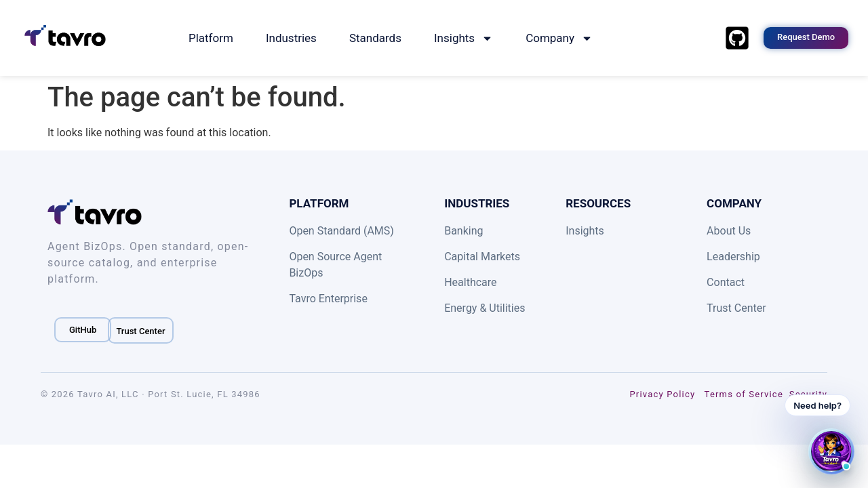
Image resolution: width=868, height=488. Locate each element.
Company (559, 38)
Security (808, 394)
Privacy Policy (662, 394)
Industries (291, 38)
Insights (463, 38)
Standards (375, 38)
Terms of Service (744, 394)
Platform (211, 38)
